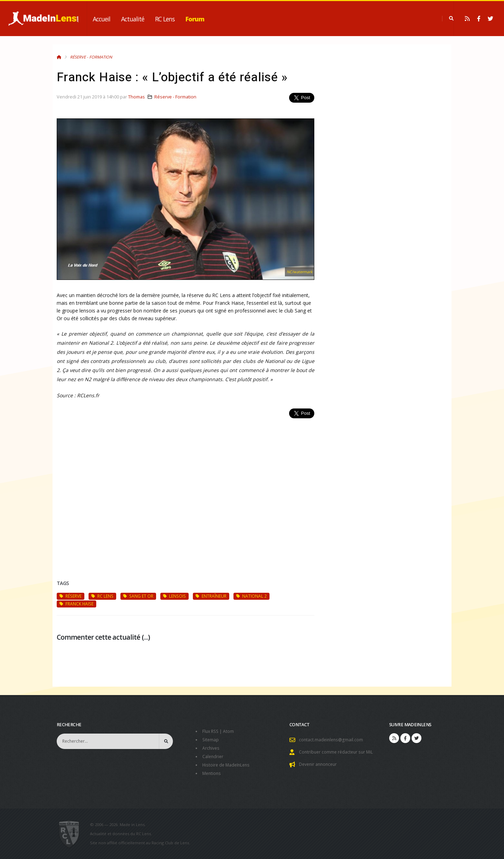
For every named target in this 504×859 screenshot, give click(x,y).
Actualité (133, 19)
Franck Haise (76, 604)
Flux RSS (211, 731)
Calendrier (213, 757)
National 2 (251, 596)
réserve (71, 596)
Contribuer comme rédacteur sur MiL (337, 752)
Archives (211, 748)
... (146, 637)
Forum (195, 19)
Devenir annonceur (319, 764)
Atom (230, 731)
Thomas (136, 97)
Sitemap (211, 740)
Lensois (174, 596)
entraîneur (211, 596)
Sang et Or (138, 596)
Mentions (212, 773)
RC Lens (165, 19)
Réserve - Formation (91, 57)
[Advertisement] (185, 491)
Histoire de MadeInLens (227, 765)
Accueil (101, 19)
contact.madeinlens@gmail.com (332, 740)
